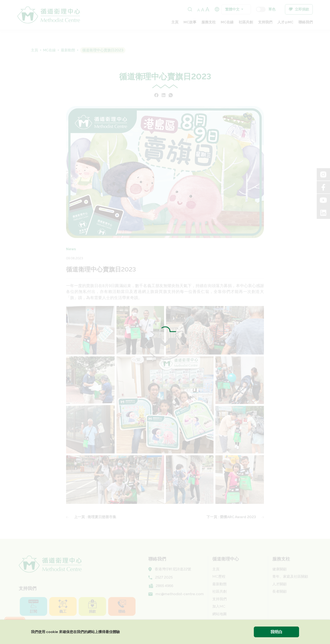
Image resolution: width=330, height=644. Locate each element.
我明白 (276, 632)
